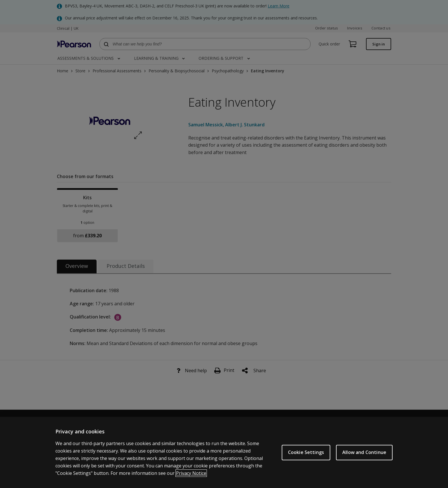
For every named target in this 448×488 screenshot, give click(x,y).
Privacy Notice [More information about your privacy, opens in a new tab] (191, 479)
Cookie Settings (306, 458)
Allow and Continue (364, 458)
